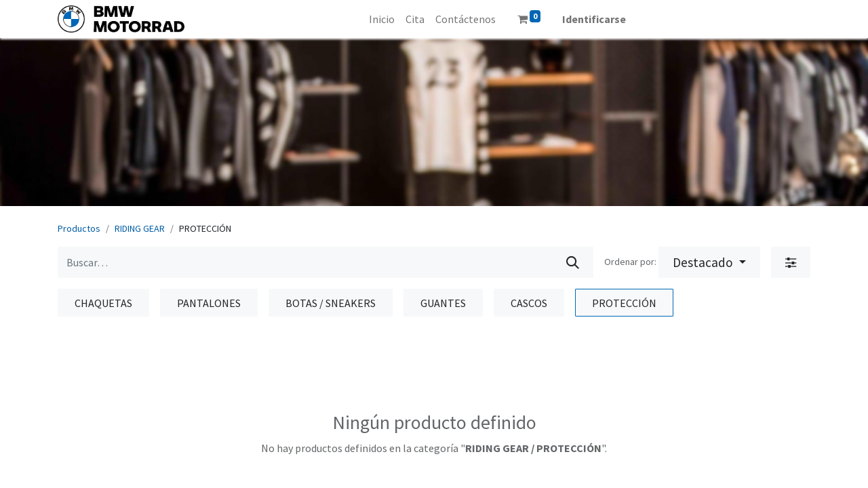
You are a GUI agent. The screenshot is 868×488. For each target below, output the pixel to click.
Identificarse (594, 19)
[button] (709, 262)
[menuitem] (382, 19)
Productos (79, 228)
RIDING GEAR (140, 228)
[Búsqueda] (573, 262)
